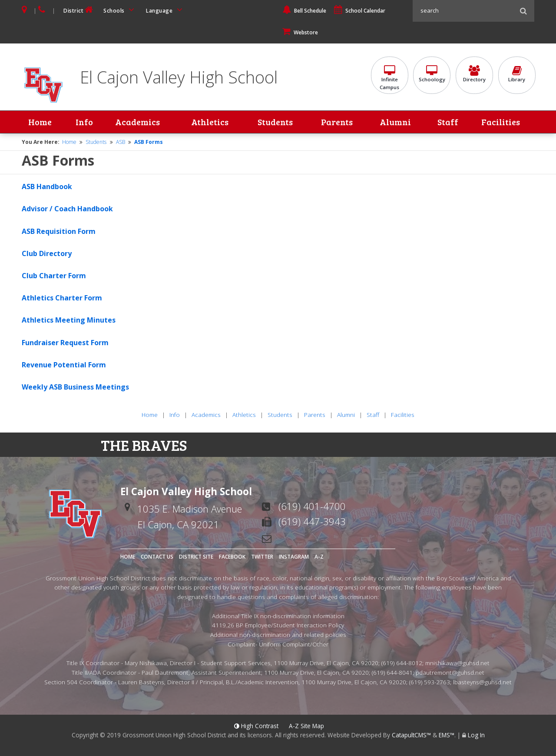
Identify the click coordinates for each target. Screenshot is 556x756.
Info (84, 122)
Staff (448, 122)
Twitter (262, 557)
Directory (474, 74)
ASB (121, 142)
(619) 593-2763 (430, 682)
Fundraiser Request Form (65, 343)
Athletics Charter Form (62, 298)
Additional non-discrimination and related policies (278, 634)
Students (275, 122)
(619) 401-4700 (312, 506)
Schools (120, 10)
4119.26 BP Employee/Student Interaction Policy (278, 625)
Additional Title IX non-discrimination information (278, 616)
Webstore (300, 32)
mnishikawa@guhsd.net (457, 663)
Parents (337, 122)
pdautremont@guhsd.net (450, 672)
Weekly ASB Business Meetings (75, 387)
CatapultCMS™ (411, 735)
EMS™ (447, 735)
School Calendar (360, 11)
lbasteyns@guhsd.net (482, 682)
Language (165, 10)
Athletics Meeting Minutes (69, 320)
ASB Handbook (47, 187)
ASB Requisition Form (59, 231)
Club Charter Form (54, 276)
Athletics (210, 122)
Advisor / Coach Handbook (67, 209)
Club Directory (47, 253)
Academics (137, 122)
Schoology (432, 74)
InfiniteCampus (390, 78)
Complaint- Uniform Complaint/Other (278, 644)
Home (40, 122)
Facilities (501, 122)
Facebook (232, 557)
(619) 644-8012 (402, 663)
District (79, 10)
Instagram (294, 557)
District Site (196, 557)
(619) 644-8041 (392, 672)
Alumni (395, 122)
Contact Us (157, 557)
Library (517, 74)
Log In (476, 735)
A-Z (319, 557)
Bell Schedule (304, 11)
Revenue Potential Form (64, 365)
